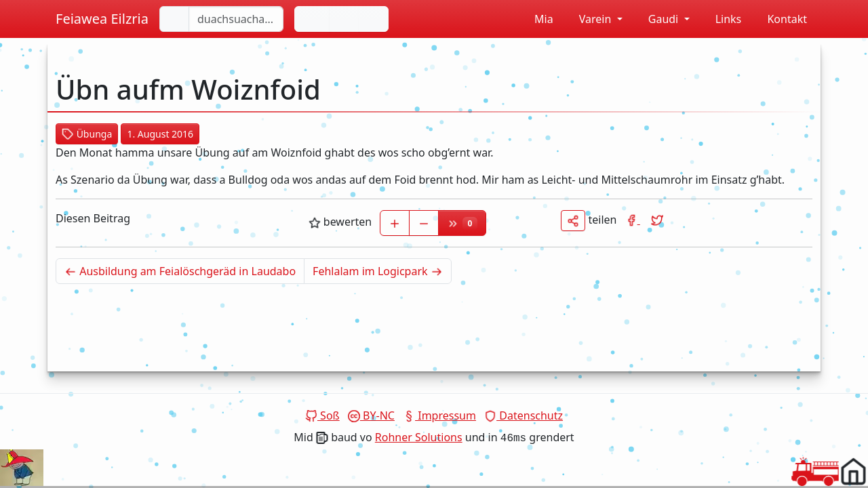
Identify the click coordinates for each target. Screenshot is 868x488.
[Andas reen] (312, 19)
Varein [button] (589, 19)
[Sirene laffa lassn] (374, 19)
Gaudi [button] (657, 19)
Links (721, 19)
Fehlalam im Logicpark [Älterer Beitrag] (382, 270)
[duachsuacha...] (236, 19)
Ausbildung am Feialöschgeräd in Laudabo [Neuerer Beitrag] (184, 270)
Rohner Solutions (419, 437)
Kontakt (780, 19)
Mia (536, 19)
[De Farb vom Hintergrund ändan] (344, 19)
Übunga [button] (87, 134)
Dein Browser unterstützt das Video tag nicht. (22, 468)
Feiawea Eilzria (102, 19)
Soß (322, 415)
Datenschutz (524, 415)
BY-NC (371, 415)
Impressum (439, 415)
